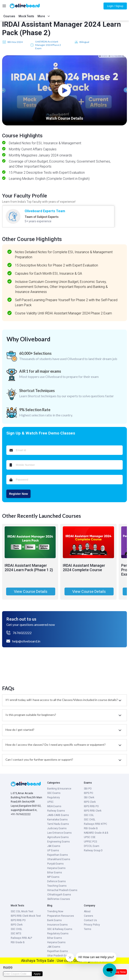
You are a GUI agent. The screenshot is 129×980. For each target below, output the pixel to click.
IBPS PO (89, 793)
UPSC (50, 802)
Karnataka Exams (57, 820)
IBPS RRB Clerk (93, 811)
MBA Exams (54, 806)
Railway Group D (93, 850)
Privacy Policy (92, 925)
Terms (88, 929)
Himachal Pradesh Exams (62, 890)
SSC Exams (54, 793)
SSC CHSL (90, 820)
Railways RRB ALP (21, 938)
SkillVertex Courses (59, 899)
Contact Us (90, 920)
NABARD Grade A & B (96, 833)
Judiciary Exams (57, 828)
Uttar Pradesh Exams (60, 956)
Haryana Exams (56, 868)
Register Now (18, 494)
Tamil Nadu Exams (58, 824)
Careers (89, 916)
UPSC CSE (90, 837)
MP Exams (53, 877)
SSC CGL (89, 815)
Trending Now (55, 911)
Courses (9, 16)
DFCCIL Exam (92, 846)
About (87, 911)
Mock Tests (26, 16)
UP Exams (53, 850)
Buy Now (120, 972)
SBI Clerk (89, 797)
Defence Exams (56, 881)
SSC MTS (16, 934)
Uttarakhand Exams (59, 859)
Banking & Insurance (59, 789)
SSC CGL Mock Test (22, 911)
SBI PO (88, 789)
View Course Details (31, 591)
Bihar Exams (55, 873)
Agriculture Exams (58, 837)
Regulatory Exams (58, 934)
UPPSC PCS (90, 842)
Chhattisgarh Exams (59, 895)
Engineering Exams (58, 842)
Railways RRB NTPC (95, 824)
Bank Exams (54, 920)
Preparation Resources (61, 916)
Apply (37, 974)
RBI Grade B (91, 828)
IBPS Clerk (90, 802)
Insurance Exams (57, 925)
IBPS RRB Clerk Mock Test (26, 916)
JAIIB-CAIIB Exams (58, 815)
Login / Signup (115, 6)
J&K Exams (54, 846)
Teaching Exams (57, 886)
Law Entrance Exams (59, 833)
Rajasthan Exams (58, 855)
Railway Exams (56, 811)
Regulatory (54, 797)
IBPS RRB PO (91, 806)
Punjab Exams (55, 864)
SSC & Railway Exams (60, 929)
